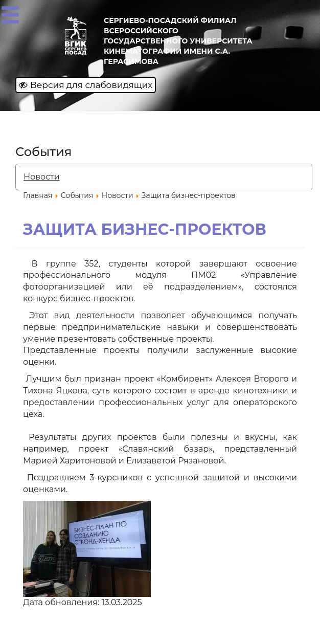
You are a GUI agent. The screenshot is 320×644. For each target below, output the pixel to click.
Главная (38, 195)
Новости (42, 177)
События (77, 195)
